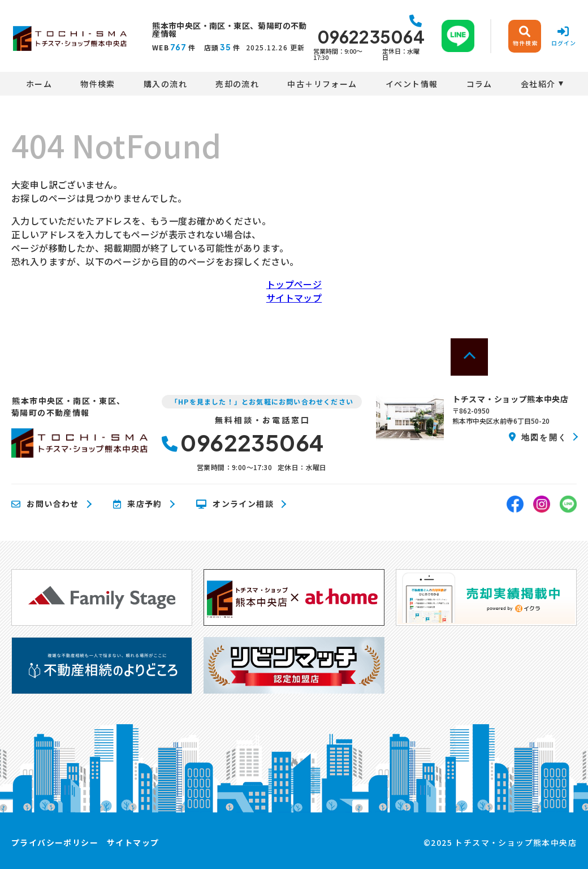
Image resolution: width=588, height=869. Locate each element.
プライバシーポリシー (55, 842)
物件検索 (98, 84)
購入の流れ (165, 84)
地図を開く (538, 437)
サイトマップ (294, 298)
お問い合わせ (45, 504)
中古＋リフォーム (322, 84)
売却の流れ (237, 84)
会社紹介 (538, 84)
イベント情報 (412, 84)
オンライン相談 (235, 504)
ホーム (39, 84)
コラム (479, 84)
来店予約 (138, 504)
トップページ (294, 284)
